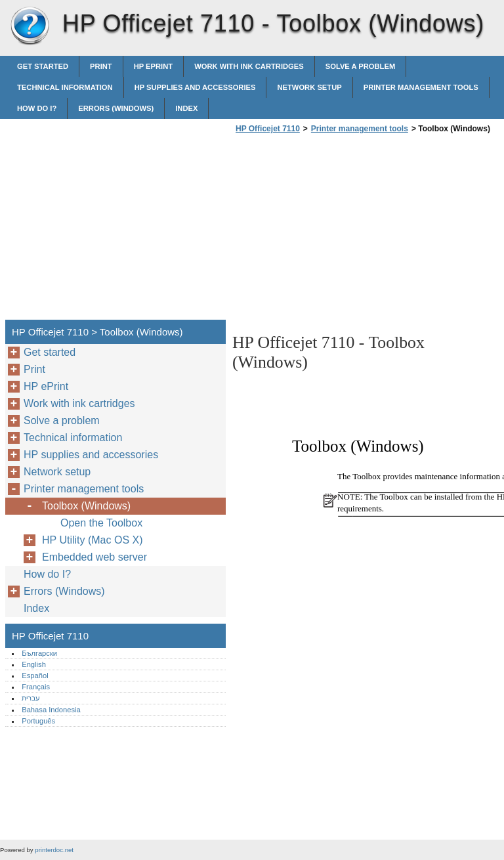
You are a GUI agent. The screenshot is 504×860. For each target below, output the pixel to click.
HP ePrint (153, 66)
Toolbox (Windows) (86, 506)
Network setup (309, 87)
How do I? (37, 108)
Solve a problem (361, 66)
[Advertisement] (343, 230)
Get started (43, 66)
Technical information (65, 87)
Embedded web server (94, 557)
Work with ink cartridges (249, 66)
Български (39, 653)
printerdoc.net (54, 850)
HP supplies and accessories (195, 87)
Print (101, 66)
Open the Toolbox (101, 523)
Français (36, 687)
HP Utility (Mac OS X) (93, 540)
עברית (31, 698)
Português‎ (38, 721)
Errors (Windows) (116, 108)
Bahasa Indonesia (51, 710)
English (34, 664)
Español (35, 676)
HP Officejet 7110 (30, 26)
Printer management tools (421, 87)
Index (186, 108)
